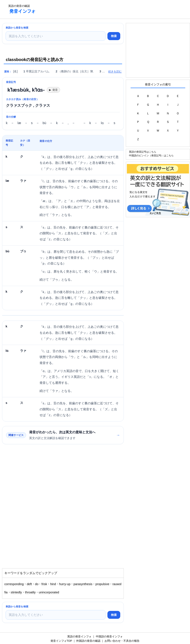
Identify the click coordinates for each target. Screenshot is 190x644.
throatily (30, 592)
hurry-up (65, 584)
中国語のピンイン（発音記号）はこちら (151, 155)
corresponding (14, 584)
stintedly (16, 592)
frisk (44, 584)
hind (53, 584)
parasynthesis (83, 584)
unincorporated (49, 592)
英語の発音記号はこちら (143, 152)
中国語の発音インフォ (109, 636)
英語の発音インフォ (79, 636)
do (37, 584)
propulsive (102, 584)
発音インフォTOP (61, 641)
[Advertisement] (115, 9)
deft (29, 584)
